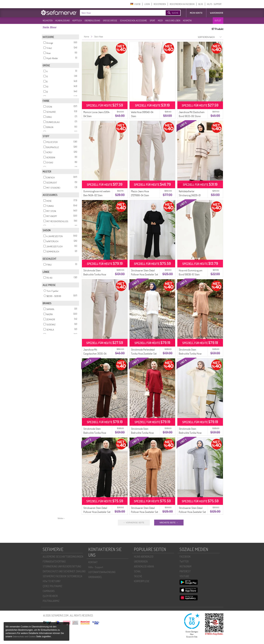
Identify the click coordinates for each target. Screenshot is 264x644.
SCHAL (137, 571)
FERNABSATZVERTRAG (54, 561)
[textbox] (120, 13)
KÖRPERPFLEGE (142, 581)
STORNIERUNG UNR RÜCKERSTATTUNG (62, 566)
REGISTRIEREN (160, 4)
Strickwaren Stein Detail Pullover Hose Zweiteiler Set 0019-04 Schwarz (97, 512)
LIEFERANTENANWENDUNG (102, 572)
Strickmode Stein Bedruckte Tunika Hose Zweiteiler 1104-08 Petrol (95, 274)
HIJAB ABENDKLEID (144, 557)
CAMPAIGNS (49, 591)
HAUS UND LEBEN (173, 21)
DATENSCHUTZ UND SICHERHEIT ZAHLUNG (64, 571)
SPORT (152, 21)
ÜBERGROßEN (141, 561)
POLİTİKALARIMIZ (51, 601)
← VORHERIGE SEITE (134, 523)
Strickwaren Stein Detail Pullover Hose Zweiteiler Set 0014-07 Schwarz (144, 274)
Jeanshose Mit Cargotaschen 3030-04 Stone (95, 354)
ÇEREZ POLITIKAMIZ (52, 586)
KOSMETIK (187, 21)
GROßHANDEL (95, 577)
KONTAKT (93, 562)
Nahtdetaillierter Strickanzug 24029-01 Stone (190, 195)
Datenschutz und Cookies (24, 637)
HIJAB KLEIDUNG (62, 21)
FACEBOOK (185, 557)
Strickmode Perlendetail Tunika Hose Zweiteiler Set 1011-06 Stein (144, 354)
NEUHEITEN (48, 21)
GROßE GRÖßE (110, 21)
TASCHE (138, 576)
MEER (160, 21)
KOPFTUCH (77, 21)
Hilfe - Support (96, 567)
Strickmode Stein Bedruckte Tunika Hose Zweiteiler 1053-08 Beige (191, 433)
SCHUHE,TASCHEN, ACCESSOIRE (133, 21)
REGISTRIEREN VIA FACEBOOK (182, 4)
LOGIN (147, 4)
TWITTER (184, 561)
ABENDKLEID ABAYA (144, 566)
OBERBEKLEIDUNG (92, 21)
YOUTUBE (184, 576)
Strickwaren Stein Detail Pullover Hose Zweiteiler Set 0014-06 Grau (192, 512)
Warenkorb (217, 13)
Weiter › (61, 518)
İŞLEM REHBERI (50, 596)
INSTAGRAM (185, 566)
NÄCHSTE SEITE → (169, 523)
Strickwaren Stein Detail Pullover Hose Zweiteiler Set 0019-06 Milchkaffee (144, 512)
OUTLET (218, 21)
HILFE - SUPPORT (214, 4)
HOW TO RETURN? (52, 581)
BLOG (201, 4)
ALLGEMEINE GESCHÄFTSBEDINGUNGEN (63, 557)
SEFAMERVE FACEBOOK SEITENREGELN (62, 576)
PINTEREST (185, 571)
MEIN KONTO (196, 13)
